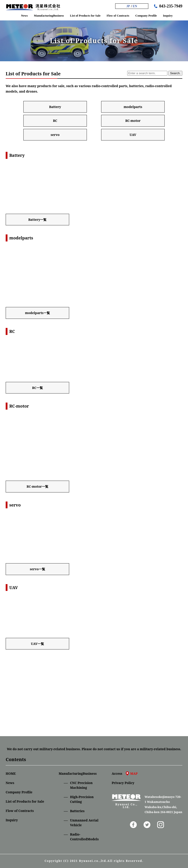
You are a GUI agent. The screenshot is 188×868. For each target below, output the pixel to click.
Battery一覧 (38, 220)
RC (55, 121)
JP (128, 6)
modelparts (133, 107)
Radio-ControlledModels (84, 837)
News (10, 783)
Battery (55, 107)
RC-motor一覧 (37, 486)
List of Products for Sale (25, 801)
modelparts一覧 (37, 313)
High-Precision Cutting (82, 799)
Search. (175, 73)
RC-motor (133, 121)
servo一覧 (37, 569)
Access (125, 773)
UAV (133, 135)
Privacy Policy (123, 783)
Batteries (77, 811)
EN (135, 6)
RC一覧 (37, 388)
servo (55, 135)
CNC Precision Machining (81, 785)
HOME (11, 773)
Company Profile (19, 792)
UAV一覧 (37, 644)
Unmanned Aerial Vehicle (84, 823)
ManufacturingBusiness (78, 773)
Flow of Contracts (20, 811)
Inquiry (12, 820)
